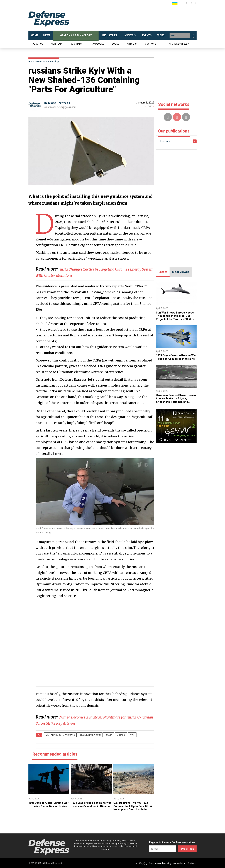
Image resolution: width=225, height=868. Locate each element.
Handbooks (97, 44)
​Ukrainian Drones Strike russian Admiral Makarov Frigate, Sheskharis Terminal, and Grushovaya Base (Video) (176, 403)
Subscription (179, 863)
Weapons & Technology (48, 62)
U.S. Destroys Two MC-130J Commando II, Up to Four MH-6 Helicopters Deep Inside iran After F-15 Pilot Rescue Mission (133, 809)
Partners (131, 44)
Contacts (151, 44)
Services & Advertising (160, 863)
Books (115, 44)
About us (38, 44)
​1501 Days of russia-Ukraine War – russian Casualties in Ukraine (48, 806)
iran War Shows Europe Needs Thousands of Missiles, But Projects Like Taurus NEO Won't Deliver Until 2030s (174, 319)
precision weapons (86, 735)
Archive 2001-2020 (179, 44)
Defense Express (58, 103)
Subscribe (187, 848)
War (121, 735)
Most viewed (181, 272)
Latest (163, 272)
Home (31, 62)
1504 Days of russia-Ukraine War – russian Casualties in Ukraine (90, 806)
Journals (76, 44)
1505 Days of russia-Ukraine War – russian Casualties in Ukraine (175, 359)
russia (103, 735)
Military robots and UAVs (59, 735)
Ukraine (113, 735)
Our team (57, 44)
